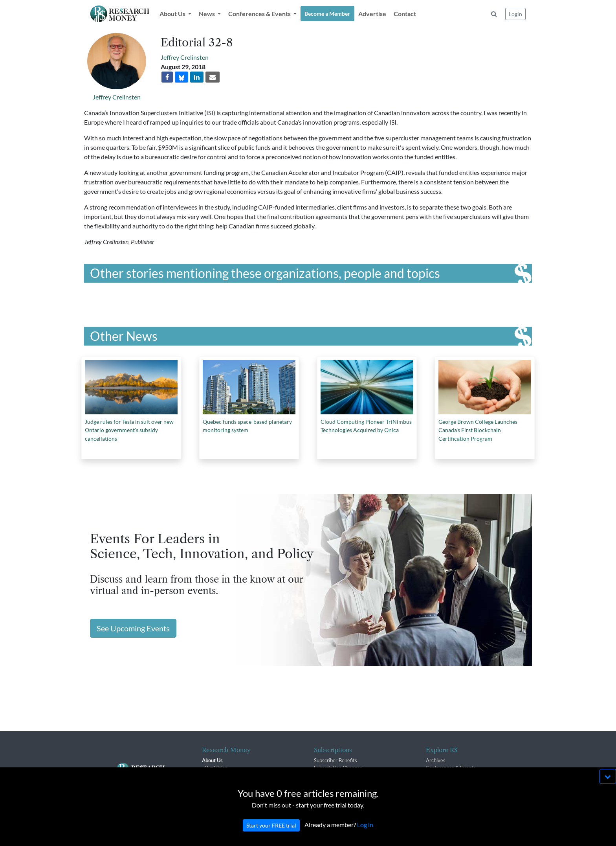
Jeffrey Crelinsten (117, 97)
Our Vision (216, 768)
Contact (405, 14)
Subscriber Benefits (335, 760)
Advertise (372, 14)
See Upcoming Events (133, 628)
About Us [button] (173, 14)
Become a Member (327, 14)
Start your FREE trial (271, 833)
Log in (365, 832)
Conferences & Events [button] (260, 14)
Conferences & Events (451, 768)
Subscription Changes (338, 768)
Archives (436, 760)
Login (515, 14)
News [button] (207, 14)
